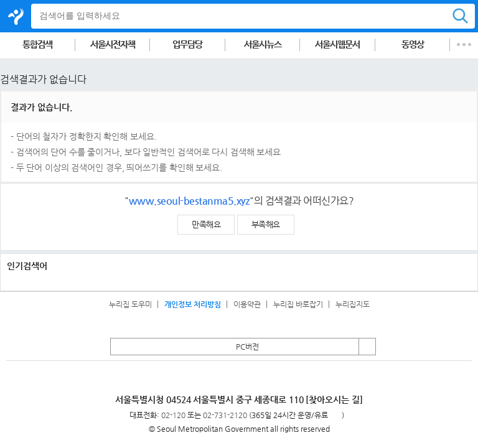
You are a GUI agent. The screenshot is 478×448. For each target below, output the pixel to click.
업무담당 (187, 44)
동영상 (413, 44)
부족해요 (266, 224)
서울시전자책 (113, 44)
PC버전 (247, 347)
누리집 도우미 (130, 304)
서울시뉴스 (263, 44)
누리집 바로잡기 (298, 304)
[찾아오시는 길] (334, 399)
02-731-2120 (225, 415)
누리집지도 (353, 304)
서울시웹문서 (337, 44)
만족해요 (206, 224)
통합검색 (37, 44)
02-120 (173, 415)
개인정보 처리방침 (193, 304)
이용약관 (247, 304)
